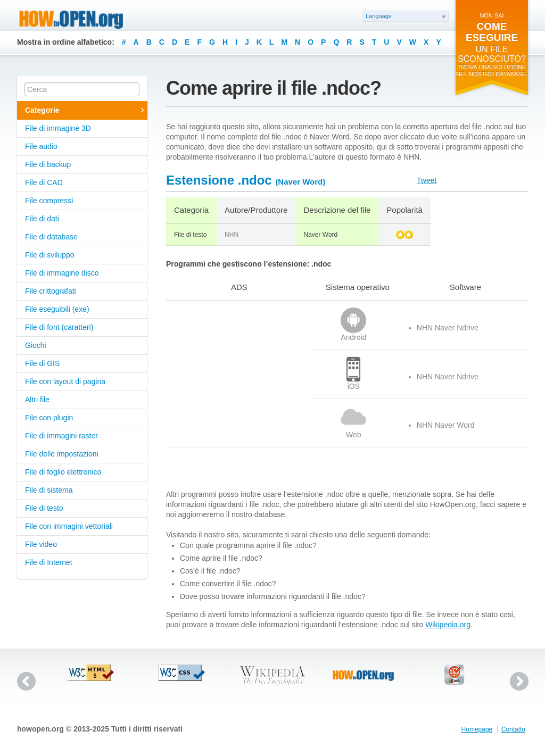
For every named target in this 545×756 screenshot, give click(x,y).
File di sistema (49, 490)
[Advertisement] (233, 374)
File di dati (42, 219)
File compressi (49, 201)
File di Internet (49, 562)
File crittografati (51, 291)
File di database (51, 237)
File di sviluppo (50, 255)
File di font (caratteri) (59, 327)
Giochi (36, 345)
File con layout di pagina (65, 381)
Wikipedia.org (448, 625)
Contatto (513, 729)
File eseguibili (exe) (57, 309)
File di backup (48, 164)
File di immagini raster (61, 436)
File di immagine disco (62, 273)
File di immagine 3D (58, 128)
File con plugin (49, 418)
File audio (41, 146)
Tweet (427, 180)
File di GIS (42, 363)
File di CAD (44, 182)
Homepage (477, 729)
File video (41, 544)
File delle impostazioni (62, 454)
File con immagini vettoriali (69, 526)
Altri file (37, 400)
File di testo (44, 508)
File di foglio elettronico (63, 472)
